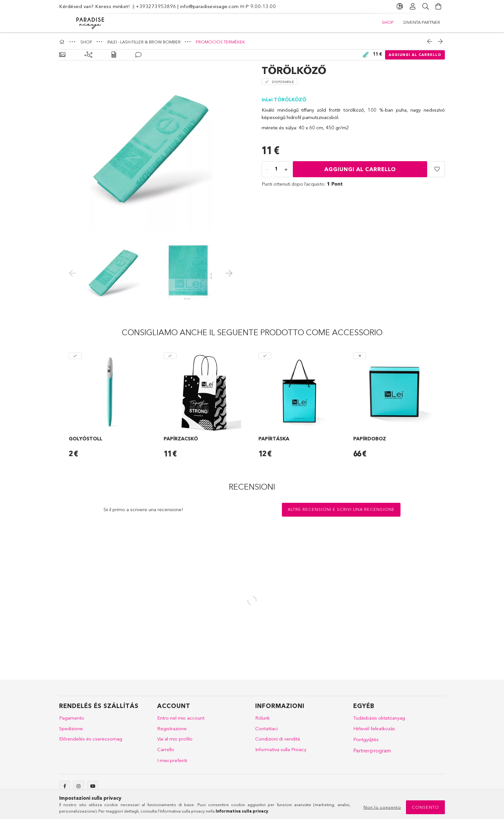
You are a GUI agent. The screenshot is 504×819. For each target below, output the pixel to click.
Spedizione (71, 728)
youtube (93, 786)
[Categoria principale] (63, 42)
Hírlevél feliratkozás (374, 728)
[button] (437, 169)
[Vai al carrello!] (438, 6)
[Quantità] (276, 170)
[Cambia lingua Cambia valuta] (400, 6)
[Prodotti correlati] (88, 55)
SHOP (388, 22)
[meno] (267, 170)
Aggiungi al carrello (415, 55)
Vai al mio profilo (175, 739)
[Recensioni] (138, 55)
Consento (425, 807)
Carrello (166, 749)
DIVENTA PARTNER (422, 22)
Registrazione (172, 728)
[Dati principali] (62, 55)
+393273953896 (156, 6)
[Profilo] (413, 6)
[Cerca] (426, 6)
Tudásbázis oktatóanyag (379, 718)
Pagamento (72, 718)
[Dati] (114, 55)
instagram (79, 786)
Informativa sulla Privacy (281, 749)
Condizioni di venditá (278, 739)
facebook (65, 786)
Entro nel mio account (181, 718)
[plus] (286, 170)
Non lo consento (382, 807)
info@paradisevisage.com (209, 6)
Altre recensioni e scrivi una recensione (341, 509)
